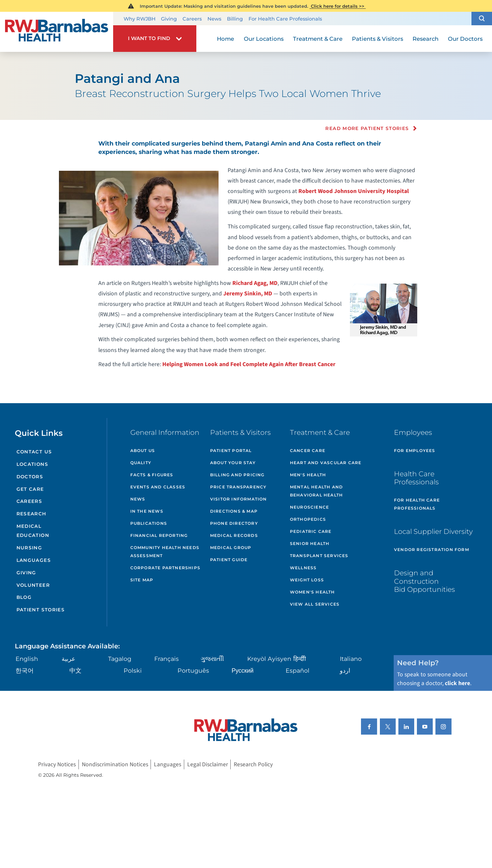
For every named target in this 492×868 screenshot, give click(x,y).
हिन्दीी (300, 659)
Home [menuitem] (225, 39)
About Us (143, 451)
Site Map (142, 580)
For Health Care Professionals (285, 19)
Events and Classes (158, 487)
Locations (32, 464)
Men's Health (308, 475)
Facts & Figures (152, 475)
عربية (69, 659)
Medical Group (231, 548)
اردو (345, 670)
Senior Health (310, 543)
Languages (34, 560)
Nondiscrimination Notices (115, 764)
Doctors (30, 477)
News (214, 19)
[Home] (57, 32)
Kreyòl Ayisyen (269, 659)
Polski (133, 670)
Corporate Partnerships (165, 568)
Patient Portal (231, 451)
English (27, 659)
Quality (141, 463)
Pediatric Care (311, 531)
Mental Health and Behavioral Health (316, 491)
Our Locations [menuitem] (264, 39)
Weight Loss (307, 580)
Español (298, 670)
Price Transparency (238, 487)
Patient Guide (229, 560)
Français (167, 659)
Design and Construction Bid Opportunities (424, 581)
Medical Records (234, 535)
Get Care (30, 489)
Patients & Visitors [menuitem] (378, 39)
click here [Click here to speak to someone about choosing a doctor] (457, 683)
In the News (147, 511)
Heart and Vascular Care (326, 463)
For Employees (415, 451)
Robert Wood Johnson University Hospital (354, 191)
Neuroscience (309, 507)
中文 (75, 670)
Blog (24, 597)
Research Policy (253, 764)
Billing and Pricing (237, 475)
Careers (192, 19)
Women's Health (313, 592)
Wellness (303, 568)
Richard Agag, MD (255, 283)
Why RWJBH (140, 19)
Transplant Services (319, 556)
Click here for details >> (338, 6)
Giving (169, 19)
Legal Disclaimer (208, 764)
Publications (149, 523)
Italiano (351, 659)
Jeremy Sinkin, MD (248, 294)
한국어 (25, 670)
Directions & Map (234, 511)
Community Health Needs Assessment (165, 552)
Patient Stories (41, 610)
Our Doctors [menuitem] (465, 39)
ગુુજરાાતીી (212, 659)
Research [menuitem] (425, 39)
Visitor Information (239, 499)
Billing (235, 19)
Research (31, 514)
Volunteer (33, 585)
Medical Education (33, 531)
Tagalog (120, 659)
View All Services (315, 604)
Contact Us (34, 452)
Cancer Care (308, 451)
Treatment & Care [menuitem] (318, 39)
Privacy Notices (57, 764)
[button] (482, 19)
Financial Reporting (159, 535)
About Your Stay (233, 463)
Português (193, 670)
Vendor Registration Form (432, 550)
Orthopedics (308, 519)
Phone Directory (234, 523)
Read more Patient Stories (367, 128)
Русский (243, 670)
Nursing (29, 548)
